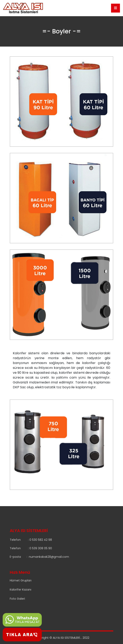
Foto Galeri (17, 599)
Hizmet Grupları (21, 580)
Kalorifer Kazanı (20, 590)
